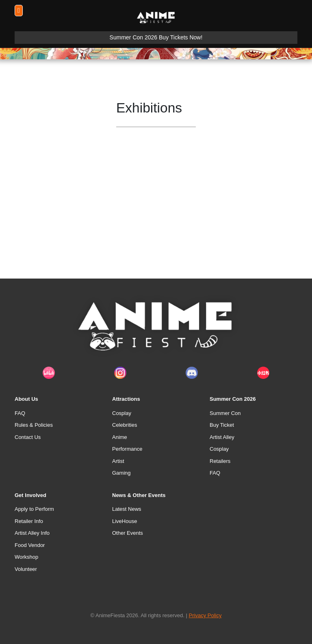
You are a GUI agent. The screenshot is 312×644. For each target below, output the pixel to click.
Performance (127, 449)
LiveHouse (125, 521)
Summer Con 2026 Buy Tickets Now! (156, 37)
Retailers (220, 461)
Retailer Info (29, 521)
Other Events (128, 533)
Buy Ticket (222, 425)
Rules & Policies (34, 425)
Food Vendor (30, 545)
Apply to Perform (34, 509)
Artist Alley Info (32, 533)
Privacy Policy (205, 615)
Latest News (127, 509)
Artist (118, 461)
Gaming (121, 473)
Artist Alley (222, 437)
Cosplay (122, 413)
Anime (120, 437)
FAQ (20, 413)
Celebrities (125, 425)
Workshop (26, 557)
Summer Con (225, 413)
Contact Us (28, 437)
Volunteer (26, 569)
